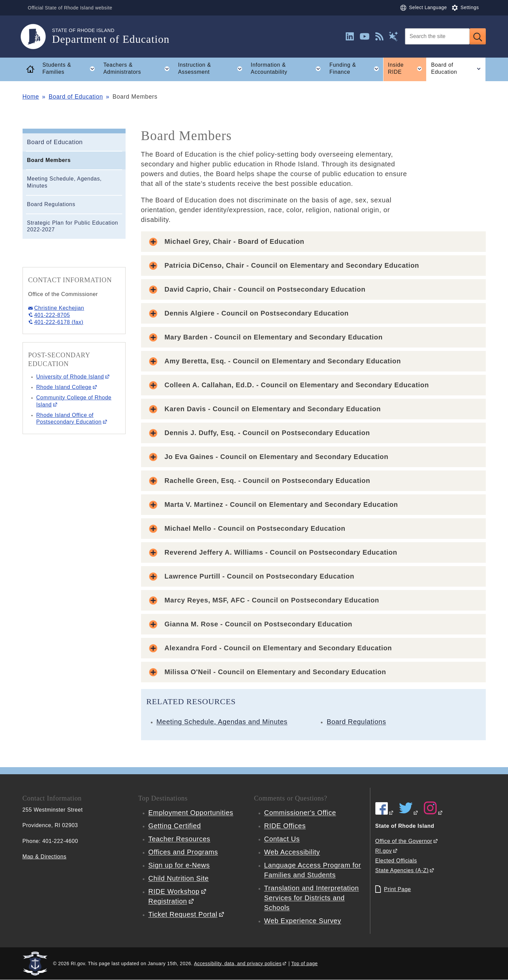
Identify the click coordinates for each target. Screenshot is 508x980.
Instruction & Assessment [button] (212, 69)
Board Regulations (51, 204)
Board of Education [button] (458, 69)
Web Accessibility (292, 852)
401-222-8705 (52, 315)
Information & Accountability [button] (288, 69)
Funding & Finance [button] (356, 69)
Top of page (304, 963)
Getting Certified (175, 826)
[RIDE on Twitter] (409, 813)
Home (31, 97)
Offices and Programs (183, 852)
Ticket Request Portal (183, 914)
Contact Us (282, 839)
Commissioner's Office (300, 813)
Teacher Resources (179, 839)
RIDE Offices (285, 826)
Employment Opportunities (191, 813)
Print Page (398, 889)
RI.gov (384, 851)
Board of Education (76, 97)
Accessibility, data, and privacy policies (238, 963)
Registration (168, 901)
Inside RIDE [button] (407, 69)
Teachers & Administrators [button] (138, 69)
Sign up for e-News (179, 865)
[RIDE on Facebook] (385, 813)
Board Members (49, 160)
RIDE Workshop (174, 891)
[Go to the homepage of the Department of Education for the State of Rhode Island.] (37, 37)
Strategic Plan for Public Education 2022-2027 (73, 226)
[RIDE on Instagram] (433, 813)
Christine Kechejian (59, 308)
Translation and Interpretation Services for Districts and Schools (312, 898)
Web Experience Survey (303, 921)
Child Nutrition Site (179, 878)
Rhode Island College (64, 387)
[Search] (437, 36)
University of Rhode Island (70, 377)
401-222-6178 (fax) (59, 322)
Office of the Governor (404, 841)
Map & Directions (45, 857)
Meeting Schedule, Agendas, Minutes (64, 182)
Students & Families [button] (71, 69)
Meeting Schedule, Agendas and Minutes (222, 722)
